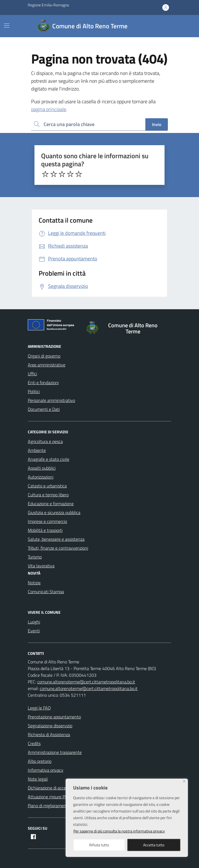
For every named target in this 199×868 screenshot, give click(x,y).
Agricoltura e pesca (45, 441)
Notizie (34, 583)
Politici (34, 391)
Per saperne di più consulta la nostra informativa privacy (119, 831)
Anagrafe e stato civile (48, 459)
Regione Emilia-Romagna (48, 5)
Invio (157, 124)
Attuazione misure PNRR (51, 797)
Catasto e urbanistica (47, 486)
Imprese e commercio (47, 521)
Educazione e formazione (51, 504)
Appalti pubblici (42, 468)
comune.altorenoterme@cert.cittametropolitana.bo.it (86, 682)
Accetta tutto (154, 845)
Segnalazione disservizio (50, 726)
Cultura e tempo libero (48, 495)
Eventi (34, 631)
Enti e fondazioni (43, 383)
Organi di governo (44, 356)
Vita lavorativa (41, 566)
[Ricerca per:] (88, 124)
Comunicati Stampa (46, 592)
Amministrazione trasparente (55, 752)
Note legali (38, 779)
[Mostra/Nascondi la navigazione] (7, 26)
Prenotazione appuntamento (54, 717)
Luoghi (34, 622)
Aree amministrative (47, 365)
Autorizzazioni (41, 477)
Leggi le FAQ (39, 708)
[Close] (184, 781)
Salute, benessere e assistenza (56, 539)
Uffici (32, 374)
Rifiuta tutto (99, 845)
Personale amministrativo (51, 400)
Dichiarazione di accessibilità (54, 788)
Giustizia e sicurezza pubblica (54, 512)
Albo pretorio (40, 761)
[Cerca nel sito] (165, 26)
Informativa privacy (46, 770)
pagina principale (49, 109)
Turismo (35, 557)
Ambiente (37, 450)
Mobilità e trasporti (45, 530)
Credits (34, 743)
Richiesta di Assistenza (49, 734)
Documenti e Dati (44, 409)
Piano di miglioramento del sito (56, 806)
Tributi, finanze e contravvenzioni (58, 548)
